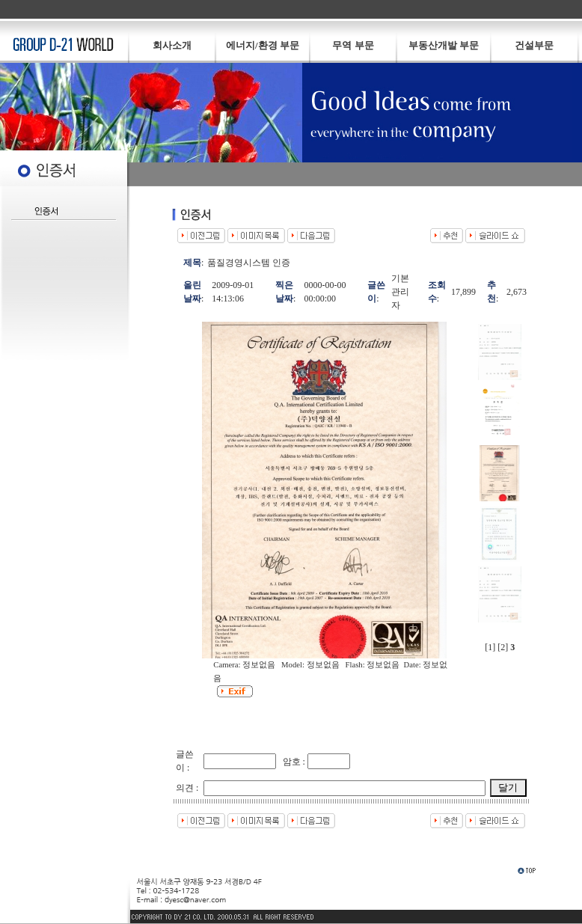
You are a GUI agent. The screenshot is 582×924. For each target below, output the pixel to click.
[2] (503, 647)
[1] (490, 647)
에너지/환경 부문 (263, 45)
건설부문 (534, 45)
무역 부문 (353, 45)
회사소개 (172, 45)
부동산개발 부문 (444, 45)
